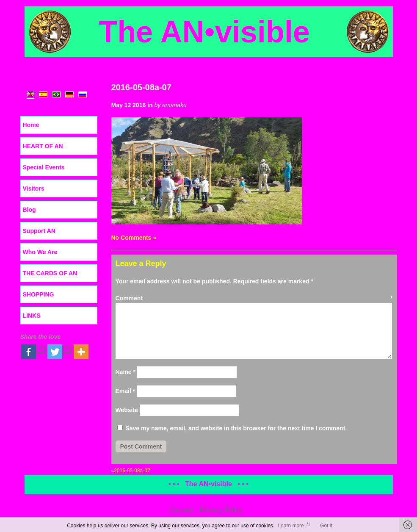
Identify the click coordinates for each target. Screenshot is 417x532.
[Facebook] (33, 352)
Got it (326, 526)
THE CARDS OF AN (50, 273)
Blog (29, 210)
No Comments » (134, 238)
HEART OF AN (43, 146)
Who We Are (40, 252)
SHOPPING (39, 294)
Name (126, 372)
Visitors (34, 188)
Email (126, 391)
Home (31, 125)
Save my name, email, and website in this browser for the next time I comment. (236, 428)
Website (127, 410)
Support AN (39, 231)
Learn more (291, 526)
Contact (181, 510)
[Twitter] (60, 352)
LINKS (32, 316)
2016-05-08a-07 (141, 87)
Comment (254, 298)
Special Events (44, 167)
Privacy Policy (221, 510)
